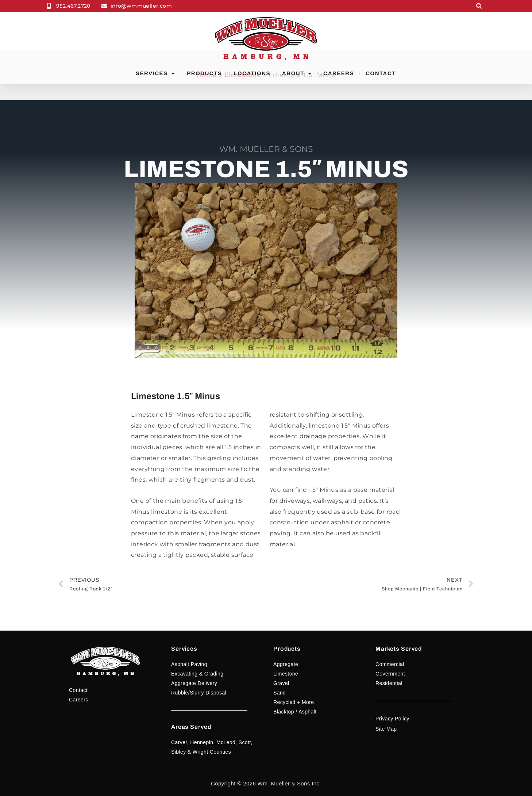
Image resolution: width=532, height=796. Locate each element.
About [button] (297, 73)
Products (204, 73)
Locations (252, 73)
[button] (479, 6)
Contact (381, 73)
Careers (339, 73)
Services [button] (155, 73)
